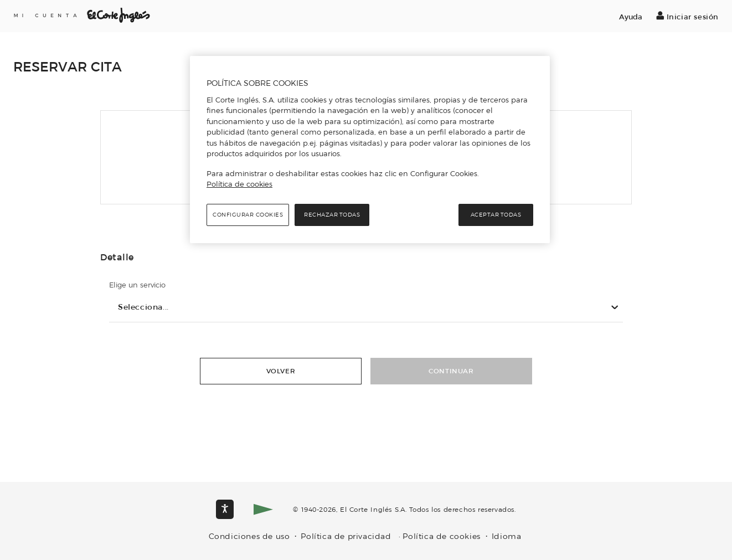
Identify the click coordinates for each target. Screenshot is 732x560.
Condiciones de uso (249, 536)
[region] (370, 150)
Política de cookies (442, 536)
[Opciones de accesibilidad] (225, 509)
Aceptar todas (496, 215)
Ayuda (631, 17)
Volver (281, 371)
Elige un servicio (137, 285)
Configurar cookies (248, 215)
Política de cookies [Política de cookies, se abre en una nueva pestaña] (239, 184)
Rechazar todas (332, 215)
